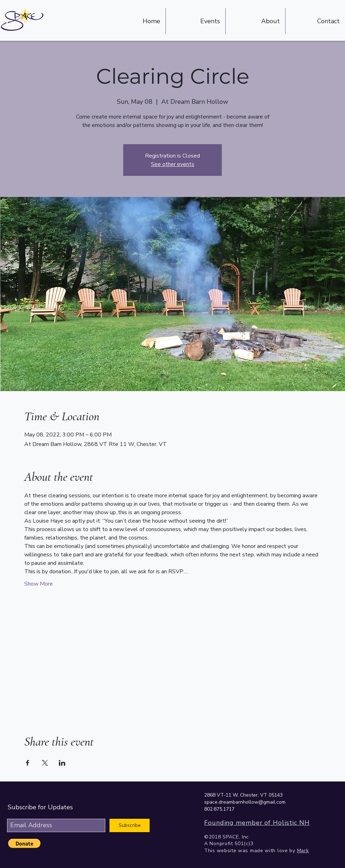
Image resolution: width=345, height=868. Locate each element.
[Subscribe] (130, 825)
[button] (24, 843)
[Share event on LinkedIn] (62, 763)
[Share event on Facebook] (28, 763)
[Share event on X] (45, 763)
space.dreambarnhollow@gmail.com (245, 802)
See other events (173, 164)
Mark (303, 851)
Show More (39, 584)
